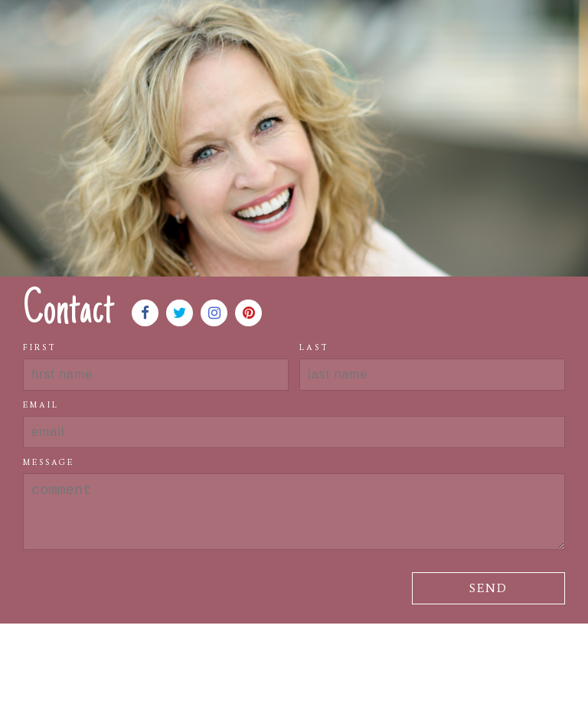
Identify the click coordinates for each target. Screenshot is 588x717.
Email (41, 405)
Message (49, 462)
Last (314, 347)
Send (488, 588)
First (40, 347)
